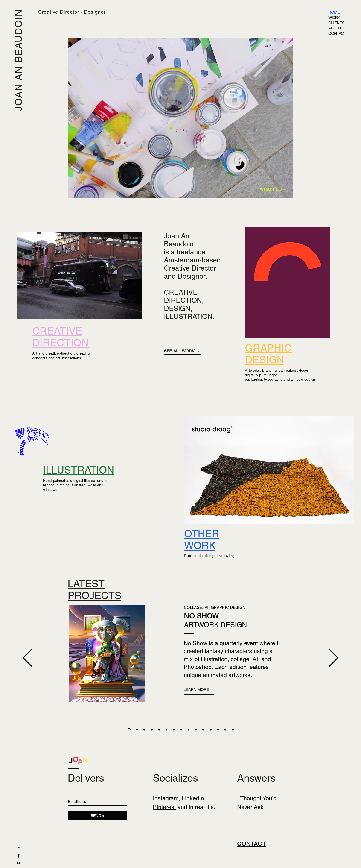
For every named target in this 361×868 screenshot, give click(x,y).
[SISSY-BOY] (218, 730)
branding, (270, 370)
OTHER (202, 534)
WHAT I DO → (274, 189)
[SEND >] (97, 816)
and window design (299, 379)
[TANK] (144, 730)
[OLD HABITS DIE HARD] (211, 730)
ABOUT (335, 28)
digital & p (253, 375)
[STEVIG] (166, 730)
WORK (334, 18)
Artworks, (254, 370)
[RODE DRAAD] (174, 730)
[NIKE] (137, 730)
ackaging (255, 379)
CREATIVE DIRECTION (61, 337)
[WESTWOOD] (159, 730)
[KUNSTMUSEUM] (225, 730)
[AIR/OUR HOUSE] (189, 730)
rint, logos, (270, 375)
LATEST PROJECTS (95, 590)
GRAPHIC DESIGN (268, 354)
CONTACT (337, 33)
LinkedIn (193, 798)
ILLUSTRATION (79, 470)
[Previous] (28, 658)
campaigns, (289, 370)
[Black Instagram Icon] (19, 848)
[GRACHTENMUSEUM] (203, 730)
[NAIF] (152, 730)
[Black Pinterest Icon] (19, 864)
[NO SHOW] (129, 730)
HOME (334, 12)
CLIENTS (336, 23)
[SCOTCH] (233, 730)
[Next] (333, 658)
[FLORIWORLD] (196, 730)
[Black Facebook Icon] (19, 856)
